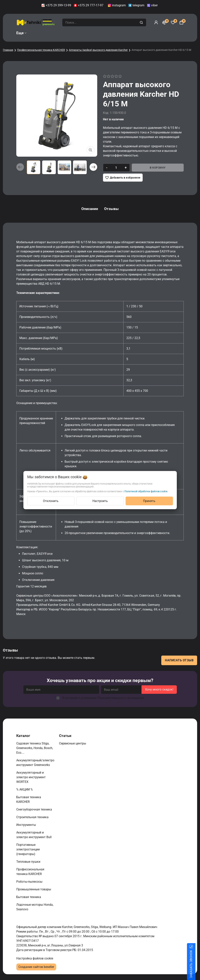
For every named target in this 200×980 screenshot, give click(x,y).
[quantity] (116, 168)
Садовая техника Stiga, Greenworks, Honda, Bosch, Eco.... (35, 748)
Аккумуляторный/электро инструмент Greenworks (35, 763)
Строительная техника (33, 817)
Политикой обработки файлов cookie (146, 491)
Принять (149, 501)
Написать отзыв (179, 660)
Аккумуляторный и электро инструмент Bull (34, 835)
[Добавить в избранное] (123, 178)
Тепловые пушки (29, 862)
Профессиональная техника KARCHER (41, 50)
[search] (142, 22)
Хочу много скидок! (159, 689)
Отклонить (51, 501)
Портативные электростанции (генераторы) (28, 849)
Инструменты (26, 825)
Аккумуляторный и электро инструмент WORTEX (31, 777)
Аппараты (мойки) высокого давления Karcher (98, 50)
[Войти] (156, 22)
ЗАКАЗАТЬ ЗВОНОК (196, 964)
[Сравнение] (165, 22)
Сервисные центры (73, 743)
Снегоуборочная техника (35, 809)
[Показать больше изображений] (91, 150)
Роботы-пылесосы (30, 882)
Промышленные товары (34, 889)
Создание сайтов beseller (36, 967)
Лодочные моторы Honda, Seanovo (35, 907)
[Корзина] (181, 22)
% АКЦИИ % (25, 789)
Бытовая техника (29, 897)
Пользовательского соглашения (121, 698)
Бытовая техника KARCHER (29, 799)
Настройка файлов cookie (35, 958)
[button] (93, 167)
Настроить (100, 501)
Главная (8, 50)
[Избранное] (173, 22)
